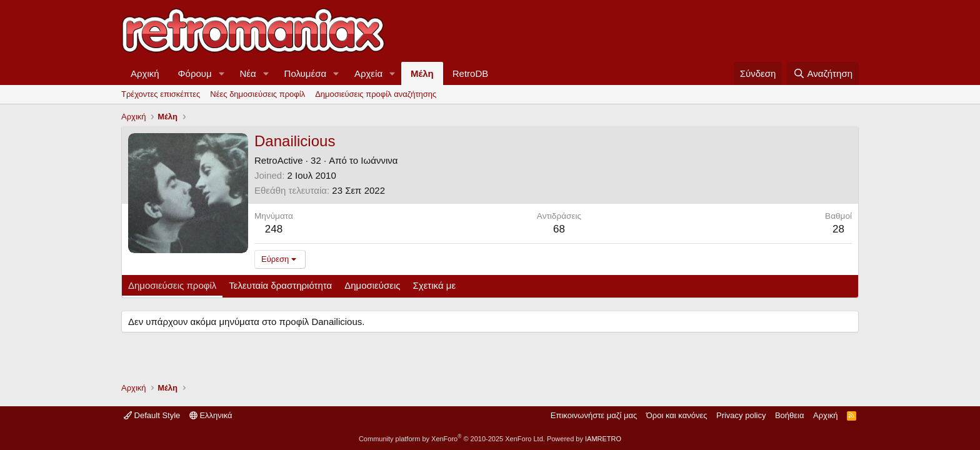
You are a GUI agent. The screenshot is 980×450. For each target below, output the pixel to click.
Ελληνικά (211, 415)
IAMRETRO (603, 439)
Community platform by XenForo (452, 439)
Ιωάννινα (379, 160)
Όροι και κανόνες (677, 415)
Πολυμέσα (306, 73)
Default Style (152, 415)
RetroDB (471, 73)
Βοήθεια (790, 415)
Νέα (248, 73)
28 (838, 229)
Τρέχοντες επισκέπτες (161, 94)
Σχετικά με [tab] (435, 285)
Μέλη (422, 73)
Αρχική (145, 73)
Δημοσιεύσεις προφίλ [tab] (172, 285)
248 (274, 229)
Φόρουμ (195, 73)
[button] (222, 73)
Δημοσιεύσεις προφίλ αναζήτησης (376, 94)
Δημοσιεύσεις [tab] (372, 285)
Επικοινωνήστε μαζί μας (594, 415)
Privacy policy (741, 415)
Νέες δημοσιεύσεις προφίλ (257, 94)
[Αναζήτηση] (823, 73)
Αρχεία (368, 73)
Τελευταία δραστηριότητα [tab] (280, 285)
